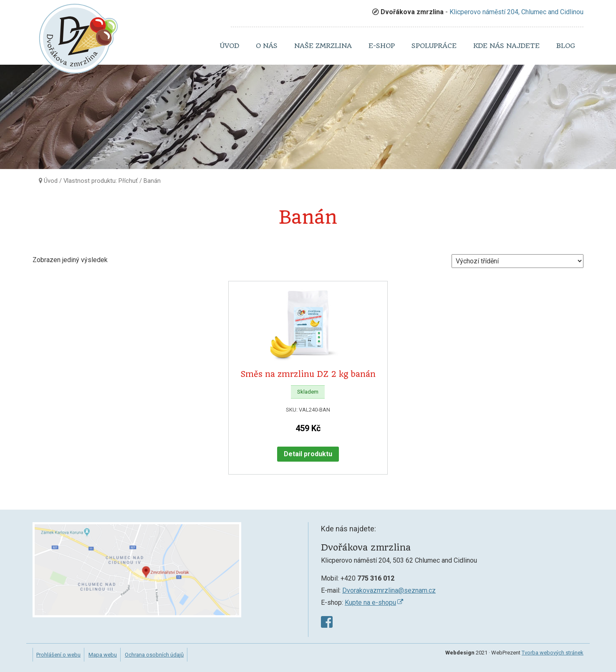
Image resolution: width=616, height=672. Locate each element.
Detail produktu (308, 454)
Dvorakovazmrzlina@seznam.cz (389, 590)
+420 (367, 578)
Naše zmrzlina (323, 46)
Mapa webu (103, 655)
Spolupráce (434, 46)
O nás (267, 46)
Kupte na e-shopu (370, 603)
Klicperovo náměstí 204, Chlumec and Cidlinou (516, 12)
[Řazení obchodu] (518, 261)
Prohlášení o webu (58, 655)
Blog (566, 46)
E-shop (382, 46)
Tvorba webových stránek (553, 653)
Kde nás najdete (506, 46)
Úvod (230, 46)
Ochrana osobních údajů (154, 655)
